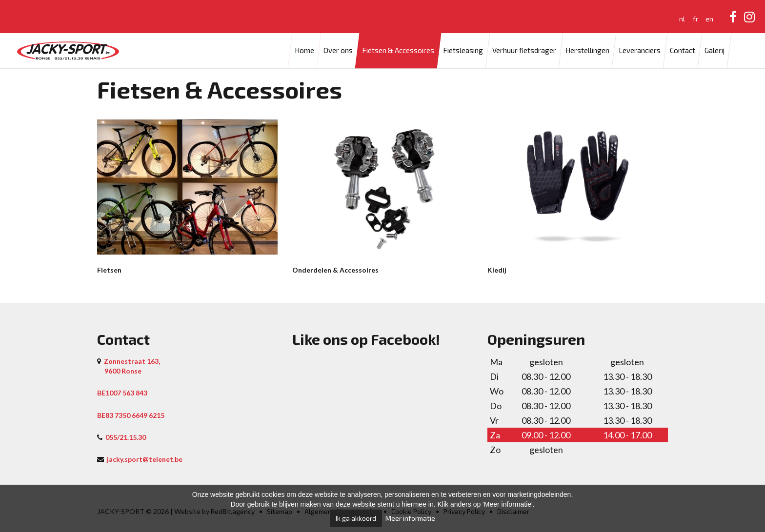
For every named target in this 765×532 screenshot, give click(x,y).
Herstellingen (587, 51)
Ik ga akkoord (356, 518)
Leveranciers (640, 51)
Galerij (715, 51)
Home (304, 51)
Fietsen (109, 270)
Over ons (338, 51)
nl (682, 19)
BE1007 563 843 (122, 393)
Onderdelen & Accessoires (335, 270)
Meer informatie (410, 518)
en (709, 19)
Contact (683, 51)
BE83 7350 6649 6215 (131, 415)
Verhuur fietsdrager (524, 51)
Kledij (497, 270)
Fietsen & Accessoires (398, 51)
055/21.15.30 (126, 437)
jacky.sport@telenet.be (145, 459)
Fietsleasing (463, 51)
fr (695, 19)
